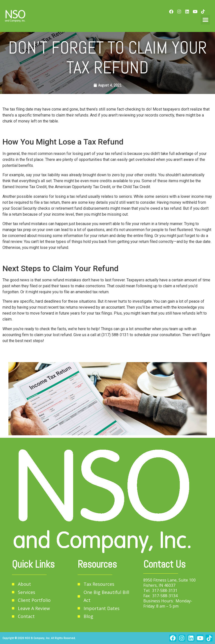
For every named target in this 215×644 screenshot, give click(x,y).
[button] (205, 20)
